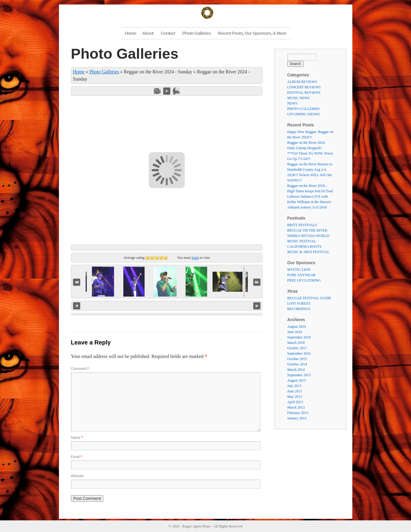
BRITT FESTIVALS (302, 225)
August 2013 (297, 380)
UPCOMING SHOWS (304, 114)
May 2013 (295, 397)
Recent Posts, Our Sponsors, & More (252, 33)
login (195, 258)
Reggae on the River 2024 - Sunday (158, 72)
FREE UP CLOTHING (304, 280)
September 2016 (299, 353)
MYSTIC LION (299, 270)
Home (131, 33)
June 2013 (295, 391)
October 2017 (297, 348)
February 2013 (298, 413)
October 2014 (297, 364)
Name (77, 438)
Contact (168, 33)
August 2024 (297, 327)
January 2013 (297, 418)
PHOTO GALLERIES (304, 109)
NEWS (292, 103)
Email (77, 457)
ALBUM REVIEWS (302, 82)
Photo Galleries (197, 33)
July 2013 (294, 386)
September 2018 (299, 337)
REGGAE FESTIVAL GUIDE (309, 298)
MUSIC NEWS (299, 98)
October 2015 (297, 359)
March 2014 (296, 370)
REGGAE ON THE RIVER (307, 230)
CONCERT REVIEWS (304, 87)
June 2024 (295, 332)
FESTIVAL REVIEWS (304, 93)
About (148, 33)
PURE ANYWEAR (301, 275)
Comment (80, 369)
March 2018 (296, 343)
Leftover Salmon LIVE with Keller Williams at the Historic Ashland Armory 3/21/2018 (309, 202)
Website (77, 476)
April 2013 (295, 402)
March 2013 (296, 407)
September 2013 (299, 375)
